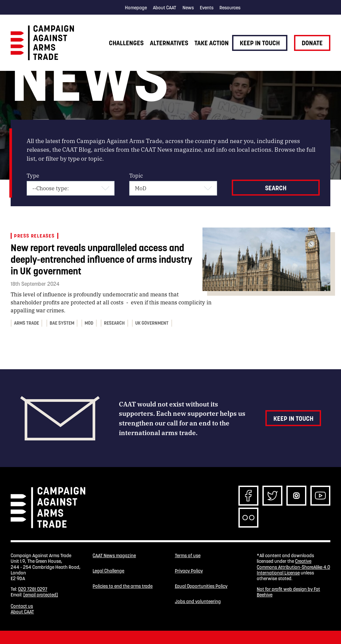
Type (33, 175)
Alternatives (169, 43)
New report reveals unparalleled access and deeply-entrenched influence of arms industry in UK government (101, 259)
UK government (152, 323)
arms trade (26, 323)
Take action (212, 43)
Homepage (136, 8)
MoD (89, 323)
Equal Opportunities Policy (201, 586)
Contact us (22, 606)
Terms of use (188, 556)
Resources (230, 8)
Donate (312, 43)
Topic (136, 175)
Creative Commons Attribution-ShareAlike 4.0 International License (293, 567)
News (188, 8)
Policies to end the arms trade (123, 586)
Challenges (126, 43)
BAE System (62, 323)
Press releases (34, 236)
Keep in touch (260, 43)
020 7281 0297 (33, 589)
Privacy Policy (189, 571)
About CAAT (165, 8)
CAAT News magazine (114, 556)
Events (207, 8)
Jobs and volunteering (198, 602)
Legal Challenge (108, 571)
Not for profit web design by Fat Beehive (288, 592)
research (114, 323)
